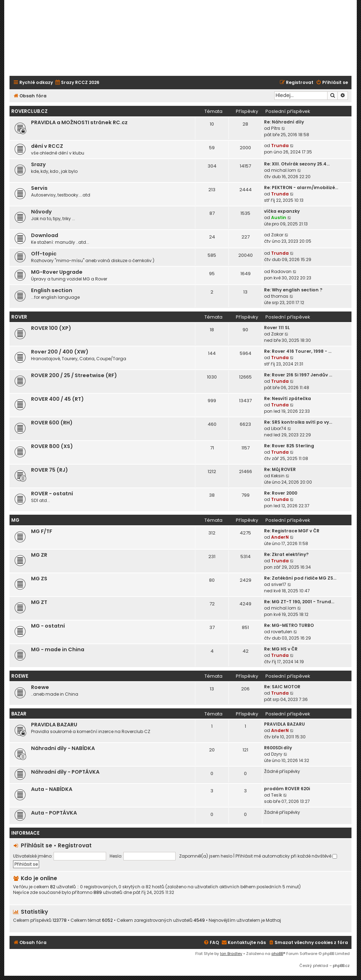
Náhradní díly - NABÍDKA (63, 748)
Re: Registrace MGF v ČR (292, 531)
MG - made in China (58, 649)
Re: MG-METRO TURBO (289, 625)
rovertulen (282, 632)
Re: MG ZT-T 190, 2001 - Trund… (299, 602)
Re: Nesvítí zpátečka (287, 398)
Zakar (277, 235)
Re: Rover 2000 (281, 493)
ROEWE (20, 676)
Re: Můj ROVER (280, 469)
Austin (279, 217)
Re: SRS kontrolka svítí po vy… (298, 422)
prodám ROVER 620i (287, 789)
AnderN (280, 537)
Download (45, 235)
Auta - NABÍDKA (52, 789)
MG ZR (39, 555)
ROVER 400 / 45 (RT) (57, 399)
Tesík (277, 795)
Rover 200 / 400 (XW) (60, 352)
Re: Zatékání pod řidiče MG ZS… (300, 578)
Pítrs (276, 128)
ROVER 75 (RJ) (50, 470)
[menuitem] (77, 83)
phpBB (277, 954)
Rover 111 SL (277, 328)
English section (52, 290)
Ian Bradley (231, 954)
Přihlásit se (36, 845)
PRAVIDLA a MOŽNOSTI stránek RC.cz (79, 122)
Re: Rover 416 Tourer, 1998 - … (298, 351)
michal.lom (284, 170)
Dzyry (277, 754)
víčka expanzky (282, 211)
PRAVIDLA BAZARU (54, 725)
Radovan (281, 271)
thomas (280, 296)
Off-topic (44, 254)
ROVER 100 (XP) (51, 328)
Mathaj (273, 920)
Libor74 (279, 428)
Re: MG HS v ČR (281, 649)
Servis (39, 188)
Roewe (40, 687)
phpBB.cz (341, 966)
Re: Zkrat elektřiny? (286, 554)
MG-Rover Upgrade (57, 272)
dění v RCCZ (47, 146)
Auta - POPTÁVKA (54, 813)
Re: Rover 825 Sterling (289, 446)
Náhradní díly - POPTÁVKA (65, 772)
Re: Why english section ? (293, 290)
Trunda (280, 146)
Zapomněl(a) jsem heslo (206, 856)
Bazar (19, 714)
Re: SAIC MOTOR (282, 687)
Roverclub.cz (29, 111)
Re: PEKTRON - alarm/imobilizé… (301, 187)
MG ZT (39, 602)
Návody (41, 212)
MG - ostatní (48, 626)
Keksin (278, 476)
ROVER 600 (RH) (52, 423)
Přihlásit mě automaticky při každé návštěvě (286, 856)
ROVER (19, 317)
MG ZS (39, 579)
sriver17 (279, 584)
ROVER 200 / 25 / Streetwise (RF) (74, 375)
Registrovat (75, 845)
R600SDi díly (278, 748)
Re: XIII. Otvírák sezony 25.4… (297, 164)
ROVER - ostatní (52, 494)
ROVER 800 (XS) (52, 446)
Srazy (38, 164)
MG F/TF (42, 531)
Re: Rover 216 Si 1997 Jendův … (298, 375)
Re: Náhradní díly (284, 122)
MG (15, 520)
